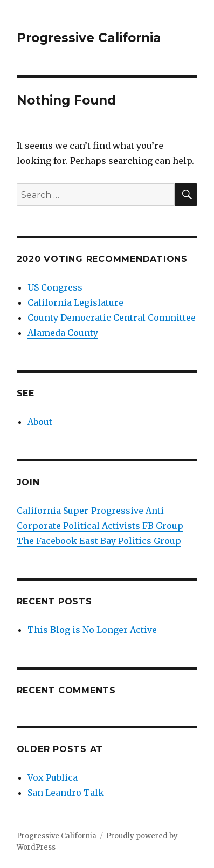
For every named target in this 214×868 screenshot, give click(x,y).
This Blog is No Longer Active (92, 630)
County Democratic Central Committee (112, 318)
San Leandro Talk (66, 793)
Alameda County (63, 333)
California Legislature (75, 302)
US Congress (55, 287)
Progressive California (89, 38)
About (40, 422)
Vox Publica (53, 777)
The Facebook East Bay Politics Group (99, 541)
